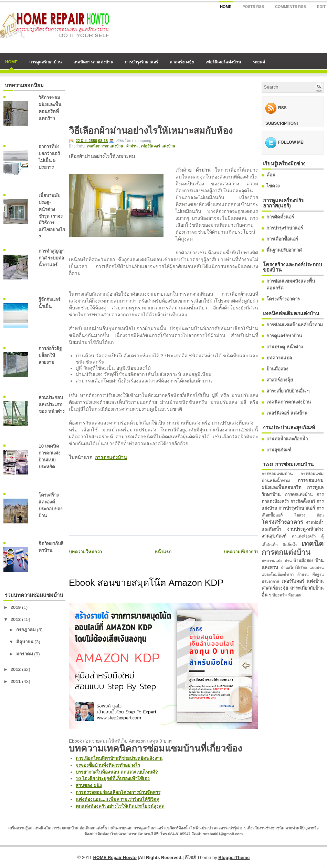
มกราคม (25, 654)
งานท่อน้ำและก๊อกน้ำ (287, 439)
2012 (16, 669)
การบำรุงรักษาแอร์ (141, 62)
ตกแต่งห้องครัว (304, 536)
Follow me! (291, 142)
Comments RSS (291, 7)
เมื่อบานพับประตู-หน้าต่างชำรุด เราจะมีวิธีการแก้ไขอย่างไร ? (52, 216)
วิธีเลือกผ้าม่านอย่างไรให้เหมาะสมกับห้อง (151, 131)
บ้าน (288, 561)
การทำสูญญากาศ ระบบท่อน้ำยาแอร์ (51, 258)
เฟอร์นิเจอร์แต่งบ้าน (223, 62)
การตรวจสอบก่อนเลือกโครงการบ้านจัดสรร (118, 792)
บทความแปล (279, 358)
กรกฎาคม (26, 630)
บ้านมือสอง (277, 369)
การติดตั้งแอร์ (280, 217)
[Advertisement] (99, 103)
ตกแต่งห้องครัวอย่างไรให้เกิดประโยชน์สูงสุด (120, 806)
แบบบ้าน (317, 568)
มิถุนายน (25, 642)
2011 (16, 681)
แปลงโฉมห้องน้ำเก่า (278, 574)
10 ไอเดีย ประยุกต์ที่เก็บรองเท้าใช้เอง (113, 779)
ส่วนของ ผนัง (89, 785)
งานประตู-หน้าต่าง (285, 347)
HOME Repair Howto (115, 857)
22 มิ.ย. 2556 (86, 141)
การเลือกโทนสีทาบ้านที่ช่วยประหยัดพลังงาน (119, 758)
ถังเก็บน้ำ (290, 545)
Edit (321, 7)
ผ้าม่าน (132, 146)
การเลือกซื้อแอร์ (282, 239)
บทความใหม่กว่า (85, 552)
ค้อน (271, 175)
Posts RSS (253, 7)
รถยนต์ (259, 62)
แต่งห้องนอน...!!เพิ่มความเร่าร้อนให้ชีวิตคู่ (118, 799)
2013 (16, 619)
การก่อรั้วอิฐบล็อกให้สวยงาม (50, 355)
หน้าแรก (163, 552)
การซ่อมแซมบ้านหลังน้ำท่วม (295, 325)
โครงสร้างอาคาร (283, 299)
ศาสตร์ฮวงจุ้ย (182, 62)
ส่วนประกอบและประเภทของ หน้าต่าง (52, 404)
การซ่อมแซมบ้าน (277, 474)
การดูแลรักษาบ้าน (45, 62)
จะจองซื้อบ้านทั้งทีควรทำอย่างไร (108, 765)
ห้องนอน (295, 595)
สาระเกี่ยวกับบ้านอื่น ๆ (288, 391)
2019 (16, 607)
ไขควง (273, 186)
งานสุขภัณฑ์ (279, 450)
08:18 (103, 141)
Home (226, 7)
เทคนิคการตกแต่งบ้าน (93, 62)
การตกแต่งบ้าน (111, 457)
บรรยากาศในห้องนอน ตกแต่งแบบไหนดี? (117, 772)
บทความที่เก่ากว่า (241, 552)
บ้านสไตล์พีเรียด (294, 568)
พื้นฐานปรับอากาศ (284, 250)
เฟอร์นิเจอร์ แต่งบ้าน (158, 146)
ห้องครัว (279, 595)
